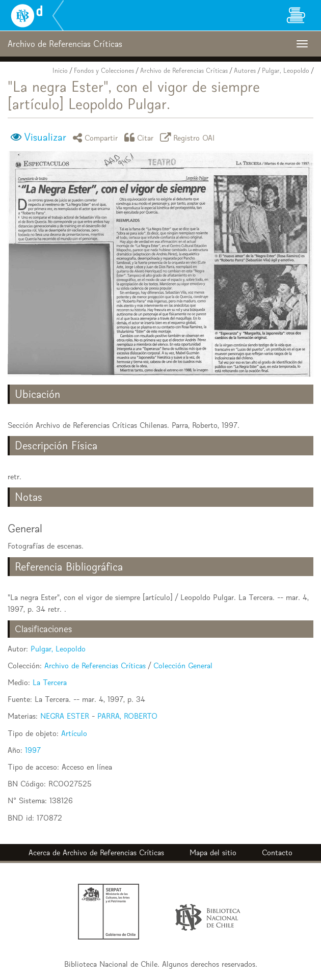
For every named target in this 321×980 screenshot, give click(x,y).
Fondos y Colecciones (104, 71)
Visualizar (45, 137)
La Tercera (50, 682)
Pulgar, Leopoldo (286, 71)
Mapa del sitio (213, 852)
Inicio (60, 71)
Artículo (74, 733)
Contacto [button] (277, 852)
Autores (245, 71)
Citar (141, 137)
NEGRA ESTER (65, 716)
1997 (33, 750)
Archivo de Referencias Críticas (184, 71)
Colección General (183, 665)
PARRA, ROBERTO (127, 716)
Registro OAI (189, 137)
